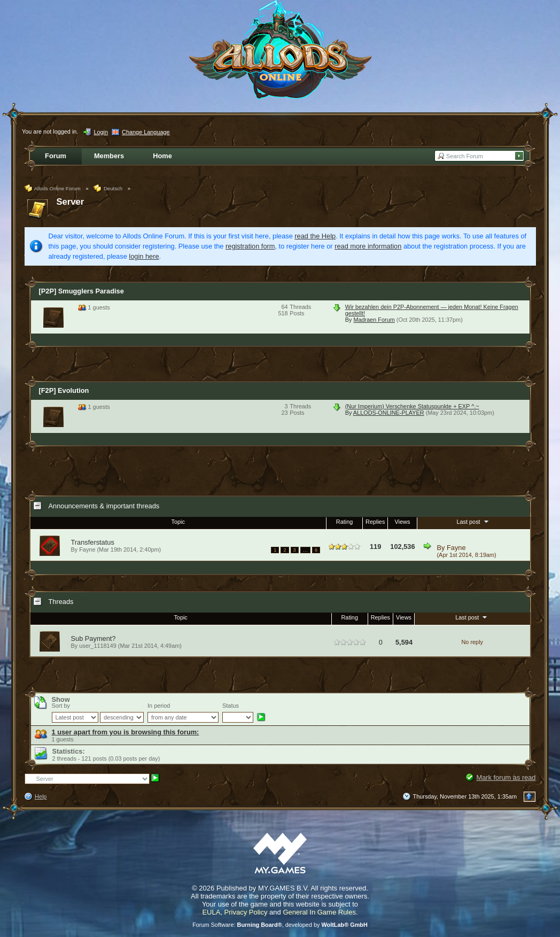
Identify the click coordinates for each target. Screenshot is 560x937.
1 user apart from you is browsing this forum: (126, 732)
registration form (250, 246)
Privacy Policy (246, 912)
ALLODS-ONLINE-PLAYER (389, 413)
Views (403, 522)
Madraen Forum (374, 320)
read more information (368, 246)
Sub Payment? (94, 638)
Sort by (61, 706)
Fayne (456, 548)
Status (231, 706)
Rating (344, 522)
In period (159, 706)
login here (144, 256)
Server (71, 202)
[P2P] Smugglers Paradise (81, 291)
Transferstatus (93, 542)
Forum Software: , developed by (280, 925)
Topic (178, 522)
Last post (473, 521)
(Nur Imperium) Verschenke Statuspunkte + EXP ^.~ (412, 406)
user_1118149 (98, 646)
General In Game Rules (319, 912)
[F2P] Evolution (64, 390)
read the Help (315, 236)
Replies (375, 522)
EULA (211, 912)
